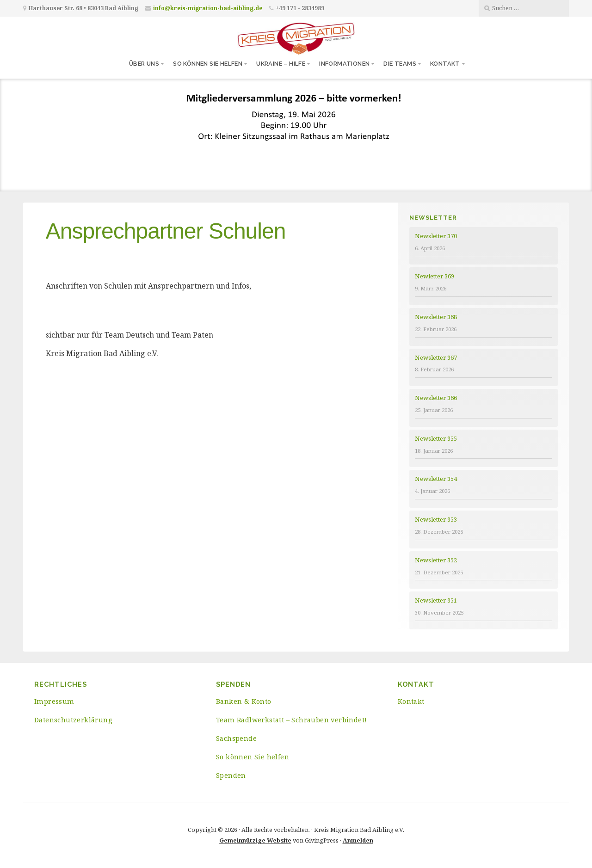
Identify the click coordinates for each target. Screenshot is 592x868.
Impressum (54, 701)
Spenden (231, 775)
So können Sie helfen (208, 64)
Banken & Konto (244, 701)
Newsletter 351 (436, 600)
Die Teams (400, 64)
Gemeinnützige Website (255, 840)
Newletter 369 (435, 276)
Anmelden (358, 840)
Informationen (344, 64)
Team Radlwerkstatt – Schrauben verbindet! (291, 720)
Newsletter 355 (436, 438)
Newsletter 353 (436, 519)
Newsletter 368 (436, 317)
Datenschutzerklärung (73, 720)
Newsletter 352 (436, 560)
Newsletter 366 (436, 398)
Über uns (144, 64)
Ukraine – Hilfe (281, 64)
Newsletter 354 (436, 479)
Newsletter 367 (436, 357)
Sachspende (236, 738)
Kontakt (445, 64)
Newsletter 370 (436, 236)
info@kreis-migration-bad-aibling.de (208, 8)
